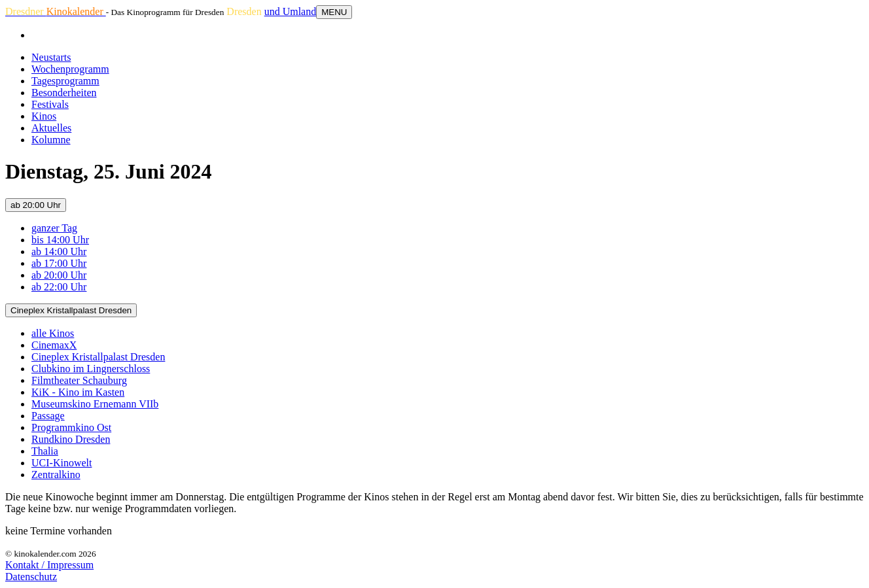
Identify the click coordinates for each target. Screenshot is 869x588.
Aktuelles (51, 128)
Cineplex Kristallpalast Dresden (71, 310)
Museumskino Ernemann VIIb (95, 404)
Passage (48, 416)
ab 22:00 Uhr (59, 287)
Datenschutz (31, 577)
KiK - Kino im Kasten (78, 392)
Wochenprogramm (70, 69)
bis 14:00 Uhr (60, 240)
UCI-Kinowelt (62, 463)
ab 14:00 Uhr (59, 251)
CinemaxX (54, 345)
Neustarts (51, 57)
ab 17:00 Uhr (59, 263)
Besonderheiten (64, 93)
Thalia (45, 451)
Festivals (50, 104)
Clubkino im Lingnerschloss (91, 369)
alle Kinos (53, 333)
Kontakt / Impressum (49, 565)
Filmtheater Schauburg (79, 380)
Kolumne (51, 140)
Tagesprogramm (65, 81)
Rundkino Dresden (71, 439)
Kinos (44, 116)
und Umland (291, 11)
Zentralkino (56, 475)
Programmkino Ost (71, 427)
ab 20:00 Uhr (36, 205)
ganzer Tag (54, 228)
